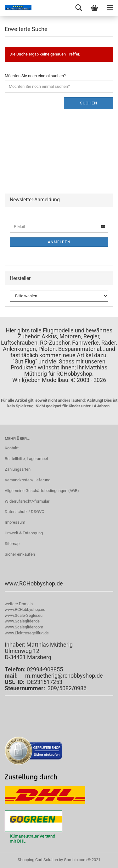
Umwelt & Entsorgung (24, 533)
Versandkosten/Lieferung (28, 480)
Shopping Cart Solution (38, 860)
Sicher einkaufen (20, 554)
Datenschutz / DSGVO (25, 512)
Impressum (15, 522)
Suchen (89, 103)
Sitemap (12, 544)
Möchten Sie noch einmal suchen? (35, 76)
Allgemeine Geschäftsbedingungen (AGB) (42, 491)
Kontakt (12, 448)
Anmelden (59, 242)
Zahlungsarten (18, 469)
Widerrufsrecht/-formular (27, 501)
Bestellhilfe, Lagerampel (26, 459)
